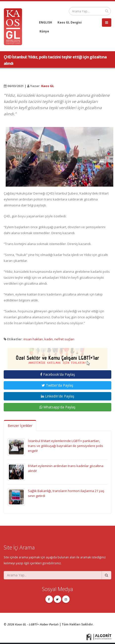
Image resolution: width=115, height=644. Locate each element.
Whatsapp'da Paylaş (57, 407)
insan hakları (33, 339)
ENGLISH (46, 22)
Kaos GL (48, 86)
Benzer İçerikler (20, 426)
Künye (44, 31)
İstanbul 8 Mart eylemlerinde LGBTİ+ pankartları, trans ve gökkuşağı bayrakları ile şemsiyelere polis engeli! (66, 446)
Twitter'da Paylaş (57, 385)
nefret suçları (64, 339)
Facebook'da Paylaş (58, 374)
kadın (49, 339)
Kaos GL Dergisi (70, 22)
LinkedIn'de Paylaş (58, 396)
